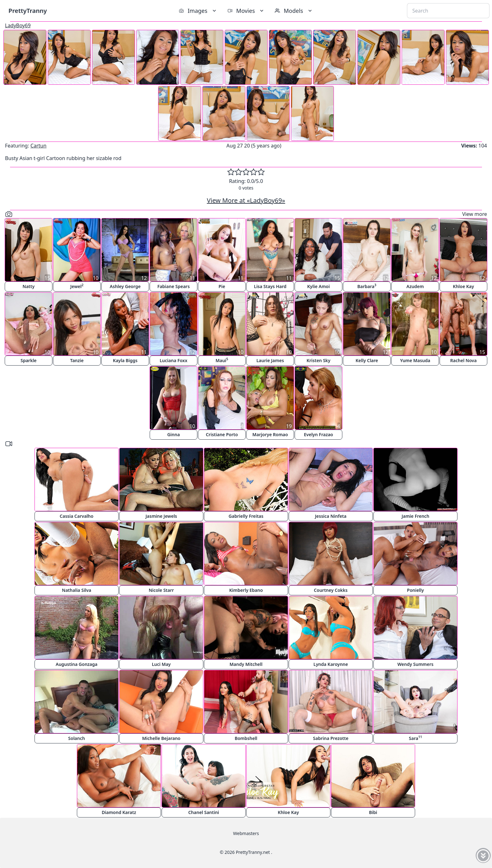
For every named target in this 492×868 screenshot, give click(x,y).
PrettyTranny (28, 11)
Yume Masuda (415, 360)
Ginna (174, 434)
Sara (415, 738)
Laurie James (270, 360)
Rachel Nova (463, 360)
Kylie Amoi (318, 286)
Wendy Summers (416, 664)
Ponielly (415, 590)
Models (294, 11)
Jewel (77, 286)
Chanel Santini (204, 812)
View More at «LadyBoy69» (246, 200)
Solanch (76, 738)
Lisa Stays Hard (270, 286)
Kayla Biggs (125, 360)
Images (198, 11)
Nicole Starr (161, 590)
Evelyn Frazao (319, 434)
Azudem (415, 286)
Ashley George (125, 286)
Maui (222, 360)
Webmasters (246, 833)
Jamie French (415, 516)
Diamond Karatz (119, 812)
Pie (222, 286)
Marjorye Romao (270, 434)
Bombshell (246, 738)
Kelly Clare (367, 360)
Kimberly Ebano (246, 590)
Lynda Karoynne (331, 664)
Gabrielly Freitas (246, 516)
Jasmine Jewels (161, 516)
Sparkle (28, 360)
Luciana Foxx (174, 360)
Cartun (38, 146)
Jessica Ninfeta (331, 516)
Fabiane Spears (173, 286)
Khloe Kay (463, 286)
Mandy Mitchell (246, 664)
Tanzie (77, 360)
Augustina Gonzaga (77, 664)
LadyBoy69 (18, 25)
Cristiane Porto (222, 434)
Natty (29, 286)
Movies (246, 11)
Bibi (373, 812)
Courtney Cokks (331, 590)
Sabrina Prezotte (331, 738)
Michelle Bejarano (161, 738)
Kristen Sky (318, 360)
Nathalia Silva (76, 590)
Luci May (161, 664)
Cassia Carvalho (76, 516)
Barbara (367, 286)
